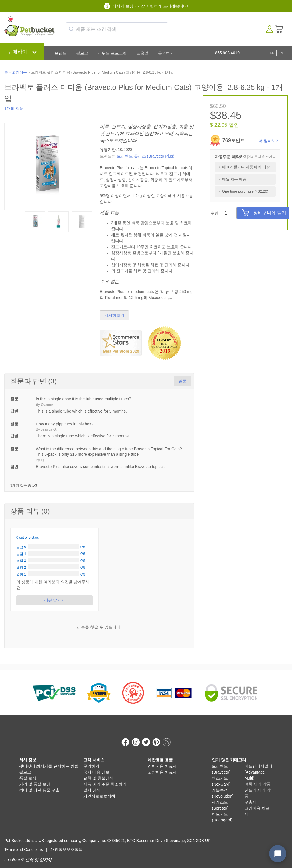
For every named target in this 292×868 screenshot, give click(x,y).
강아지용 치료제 (162, 760)
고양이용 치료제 (162, 766)
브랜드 (60, 53)
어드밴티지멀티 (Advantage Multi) (258, 766)
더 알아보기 (269, 141)
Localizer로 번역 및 (21, 854)
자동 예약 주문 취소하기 (105, 778)
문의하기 (166, 53)
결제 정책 (92, 784)
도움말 (142, 53)
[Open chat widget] (278, 854)
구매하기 (17, 52)
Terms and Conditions (24, 843)
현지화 (46, 854)
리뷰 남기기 (55, 600)
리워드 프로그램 (112, 53)
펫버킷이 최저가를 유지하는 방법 (49, 760)
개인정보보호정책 (99, 790)
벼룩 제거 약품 (257, 778)
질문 (182, 381)
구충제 (250, 796)
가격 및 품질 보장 (35, 778)
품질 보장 (28, 772)
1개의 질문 (14, 108)
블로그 (82, 53)
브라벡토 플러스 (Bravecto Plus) (146, 156)
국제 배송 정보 (96, 766)
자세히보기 (114, 315)
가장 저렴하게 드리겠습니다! (163, 6)
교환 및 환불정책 (98, 772)
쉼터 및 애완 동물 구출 (39, 784)
